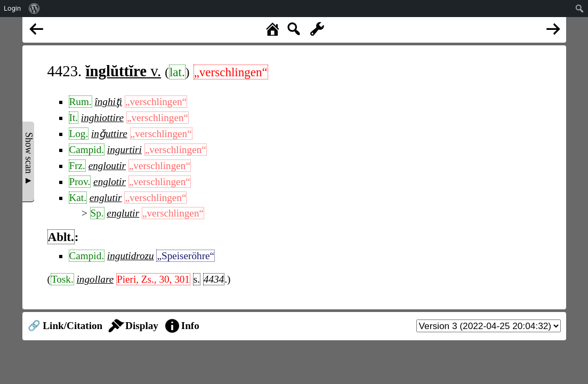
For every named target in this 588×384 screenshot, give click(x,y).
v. (124, 71)
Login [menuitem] (12, 8)
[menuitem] (34, 9)
